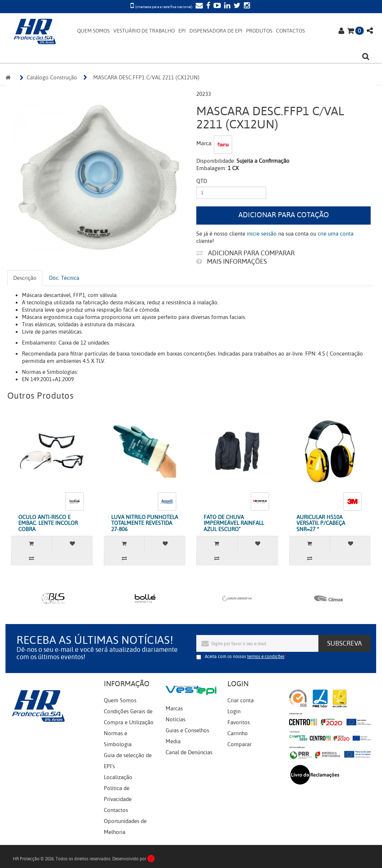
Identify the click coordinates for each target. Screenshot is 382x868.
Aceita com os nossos (245, 657)
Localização (118, 777)
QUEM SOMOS (93, 31)
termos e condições (266, 657)
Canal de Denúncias (189, 752)
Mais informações (232, 262)
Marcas (174, 709)
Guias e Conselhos (187, 730)
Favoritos (239, 722)
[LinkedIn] (226, 6)
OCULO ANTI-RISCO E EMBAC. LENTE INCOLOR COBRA (48, 523)
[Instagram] (246, 6)
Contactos (116, 810)
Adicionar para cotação (284, 215)
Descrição (25, 278)
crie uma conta (336, 234)
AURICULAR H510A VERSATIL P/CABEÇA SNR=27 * (321, 523)
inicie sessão (262, 234)
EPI (182, 31)
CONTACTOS (290, 31)
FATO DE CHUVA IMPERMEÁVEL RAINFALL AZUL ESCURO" (234, 523)
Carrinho (238, 733)
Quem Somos (120, 700)
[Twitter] (236, 6)
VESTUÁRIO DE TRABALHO (144, 31)
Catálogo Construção (52, 78)
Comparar (239, 744)
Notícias (175, 719)
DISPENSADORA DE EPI (216, 31)
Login (234, 711)
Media (173, 741)
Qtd (202, 181)
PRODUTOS (259, 31)
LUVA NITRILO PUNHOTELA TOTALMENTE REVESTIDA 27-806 (145, 523)
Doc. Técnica (64, 278)
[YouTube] (216, 6)
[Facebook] (207, 6)
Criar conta (241, 700)
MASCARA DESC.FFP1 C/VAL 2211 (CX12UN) (146, 78)
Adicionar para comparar (245, 253)
